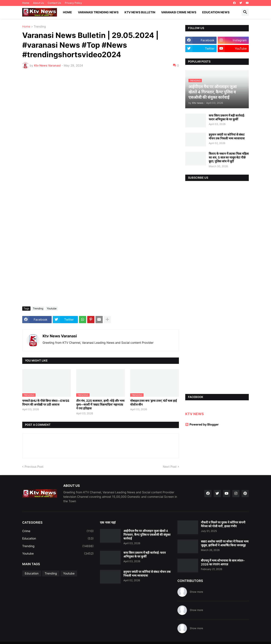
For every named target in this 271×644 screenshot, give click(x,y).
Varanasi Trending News (98, 12)
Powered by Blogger (202, 424)
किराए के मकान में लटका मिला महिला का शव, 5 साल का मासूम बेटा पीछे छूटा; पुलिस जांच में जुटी (229, 157)
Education (58, 538)
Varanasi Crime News (179, 12)
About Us (38, 3)
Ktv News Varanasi (60, 336)
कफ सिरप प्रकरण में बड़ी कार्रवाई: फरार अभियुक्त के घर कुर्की (227, 117)
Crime (58, 531)
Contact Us (54, 3)
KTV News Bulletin (140, 12)
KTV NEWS (194, 414)
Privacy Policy (73, 3)
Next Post (170, 467)
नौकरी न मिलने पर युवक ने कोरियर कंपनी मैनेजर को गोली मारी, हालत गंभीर (223, 524)
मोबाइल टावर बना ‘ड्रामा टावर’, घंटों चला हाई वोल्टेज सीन (153, 403)
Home (26, 3)
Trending (40, 27)
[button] (245, 12)
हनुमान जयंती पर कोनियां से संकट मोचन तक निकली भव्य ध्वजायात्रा (227, 136)
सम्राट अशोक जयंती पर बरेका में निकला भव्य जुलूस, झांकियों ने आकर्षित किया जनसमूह (225, 543)
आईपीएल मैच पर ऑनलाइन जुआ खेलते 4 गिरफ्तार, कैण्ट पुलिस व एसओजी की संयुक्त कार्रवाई (147, 535)
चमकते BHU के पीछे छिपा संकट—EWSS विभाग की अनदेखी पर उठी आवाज (46, 403)
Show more (196, 592)
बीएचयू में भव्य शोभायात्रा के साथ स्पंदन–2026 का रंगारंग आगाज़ (223, 562)
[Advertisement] (101, 104)
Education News (216, 12)
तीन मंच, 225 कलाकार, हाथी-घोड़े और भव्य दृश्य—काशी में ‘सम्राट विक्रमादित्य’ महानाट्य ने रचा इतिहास (100, 404)
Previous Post (34, 467)
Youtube (52, 308)
